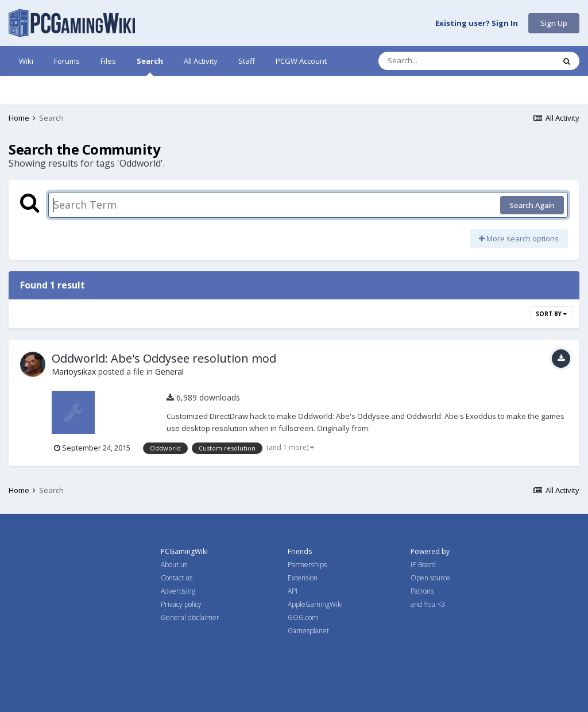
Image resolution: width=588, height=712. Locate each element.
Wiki (26, 61)
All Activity (201, 61)
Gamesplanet (308, 631)
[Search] (436, 61)
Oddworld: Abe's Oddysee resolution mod (164, 358)
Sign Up (554, 23)
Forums (67, 61)
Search (150, 66)
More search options (519, 238)
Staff (247, 61)
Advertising (178, 591)
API (293, 591)
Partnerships (307, 565)
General (169, 372)
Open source (430, 578)
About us (174, 565)
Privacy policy (181, 604)
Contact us (177, 578)
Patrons (422, 591)
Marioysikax (74, 372)
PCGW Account (301, 61)
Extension (303, 578)
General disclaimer (190, 617)
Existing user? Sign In (477, 24)
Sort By (551, 314)
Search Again (532, 205)
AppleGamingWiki (315, 604)
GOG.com (303, 617)
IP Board (423, 565)
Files (108, 61)
